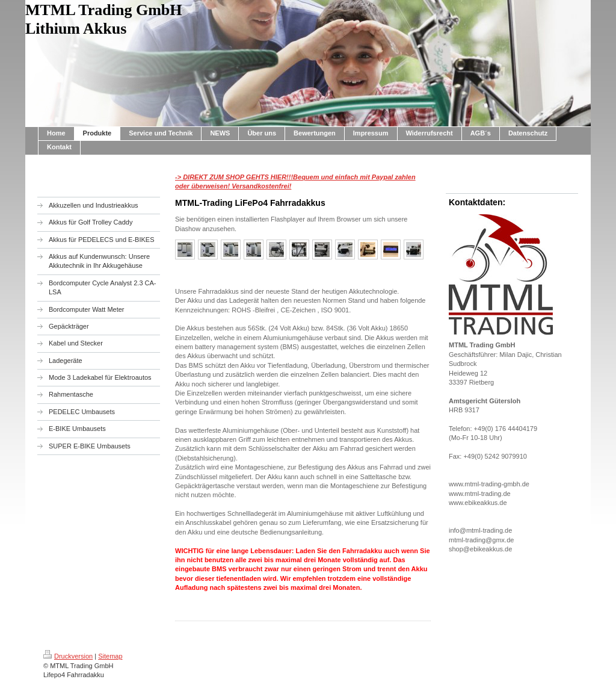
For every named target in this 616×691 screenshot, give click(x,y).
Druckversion (68, 656)
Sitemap (110, 656)
